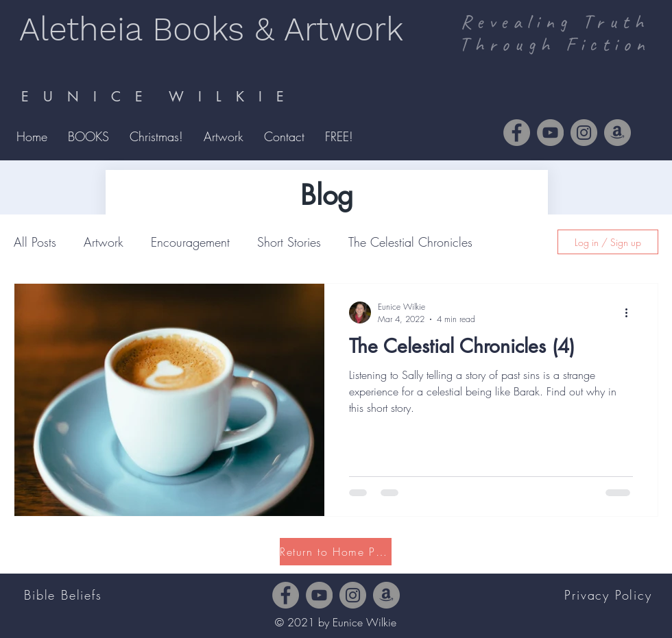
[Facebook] (517, 133)
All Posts (35, 242)
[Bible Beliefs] (64, 595)
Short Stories (289, 242)
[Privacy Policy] (610, 595)
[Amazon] (617, 133)
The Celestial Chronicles (410, 242)
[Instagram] (584, 133)
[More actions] (631, 312)
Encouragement (190, 242)
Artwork (104, 242)
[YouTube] (550, 133)
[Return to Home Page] (336, 552)
